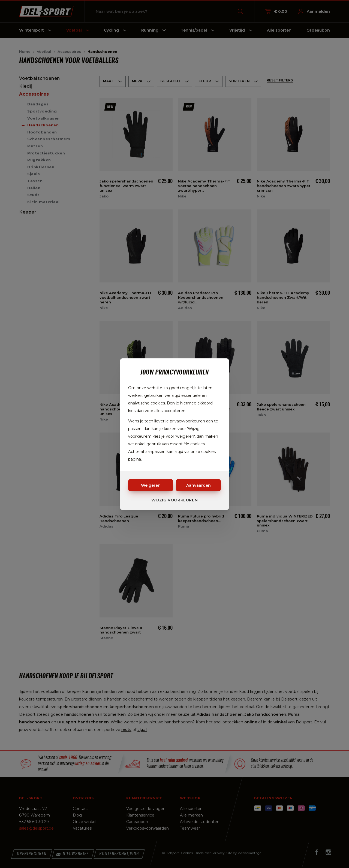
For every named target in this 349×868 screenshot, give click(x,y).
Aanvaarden (198, 485)
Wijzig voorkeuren (175, 500)
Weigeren (151, 485)
